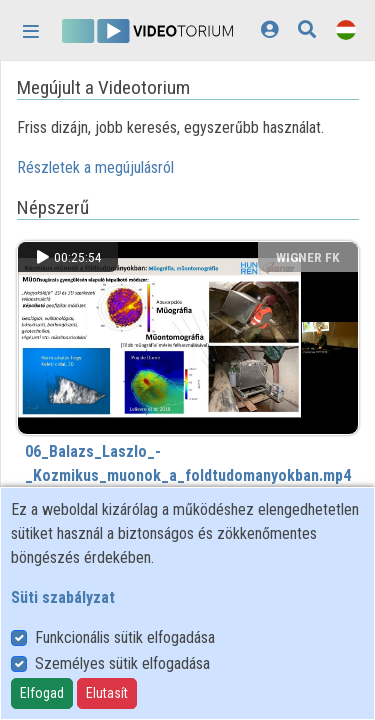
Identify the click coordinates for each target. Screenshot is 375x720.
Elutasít (107, 693)
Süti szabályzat (63, 597)
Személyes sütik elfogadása (122, 663)
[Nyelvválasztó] (346, 29)
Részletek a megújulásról (95, 167)
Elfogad (42, 693)
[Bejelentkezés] (269, 29)
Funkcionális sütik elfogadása (125, 637)
